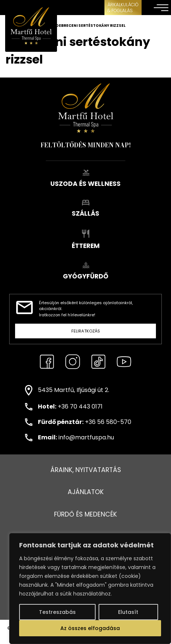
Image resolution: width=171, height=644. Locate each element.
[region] (90, 589)
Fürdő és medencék (85, 514)
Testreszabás (57, 612)
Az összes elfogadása (90, 628)
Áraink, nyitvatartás (86, 470)
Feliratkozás (86, 331)
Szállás (85, 209)
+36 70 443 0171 (80, 406)
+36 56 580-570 (108, 422)
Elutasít (128, 612)
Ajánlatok (86, 492)
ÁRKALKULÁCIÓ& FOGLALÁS (123, 8)
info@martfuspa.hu (86, 437)
